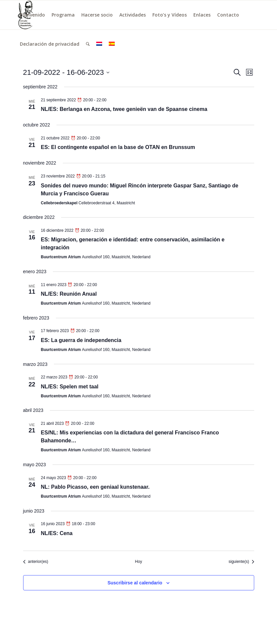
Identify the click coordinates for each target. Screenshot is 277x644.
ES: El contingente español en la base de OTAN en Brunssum (118, 147)
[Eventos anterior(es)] (36, 562)
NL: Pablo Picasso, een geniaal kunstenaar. (95, 487)
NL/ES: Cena (57, 533)
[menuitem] (32, 15)
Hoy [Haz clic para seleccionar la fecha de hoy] (138, 562)
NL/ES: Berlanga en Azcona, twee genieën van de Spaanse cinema (124, 109)
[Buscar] (88, 44)
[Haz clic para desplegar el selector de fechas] (66, 72)
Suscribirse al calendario (135, 583)
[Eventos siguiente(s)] (241, 562)
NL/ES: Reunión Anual (69, 294)
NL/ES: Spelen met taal (70, 387)
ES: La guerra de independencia (81, 340)
